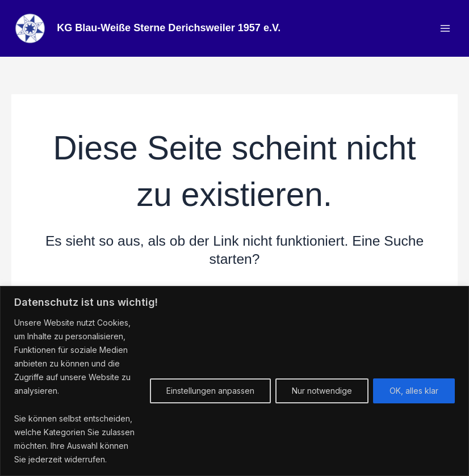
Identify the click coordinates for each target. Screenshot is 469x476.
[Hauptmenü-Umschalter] (445, 29)
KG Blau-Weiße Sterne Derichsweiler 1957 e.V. (172, 29)
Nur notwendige (322, 391)
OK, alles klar (414, 391)
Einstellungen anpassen (210, 391)
